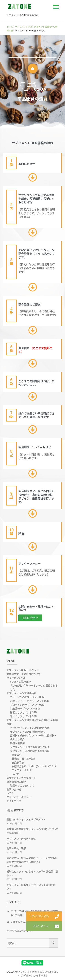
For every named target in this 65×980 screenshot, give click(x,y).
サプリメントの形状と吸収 (21, 839)
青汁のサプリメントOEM (24, 716)
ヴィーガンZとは (16, 678)
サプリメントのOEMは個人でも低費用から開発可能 (32, 722)
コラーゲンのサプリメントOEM (27, 697)
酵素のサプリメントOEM (24, 712)
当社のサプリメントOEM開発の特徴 (30, 728)
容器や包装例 (17, 743)
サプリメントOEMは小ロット (23, 670)
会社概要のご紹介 (16, 782)
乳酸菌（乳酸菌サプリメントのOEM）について (32, 829)
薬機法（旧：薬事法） (24, 759)
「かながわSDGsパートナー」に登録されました (34, 687)
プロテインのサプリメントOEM (27, 705)
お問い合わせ (14, 789)
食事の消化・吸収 (16, 848)
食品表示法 (18, 763)
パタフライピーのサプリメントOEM (30, 701)
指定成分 (17, 755)
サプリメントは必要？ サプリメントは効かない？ (31, 887)
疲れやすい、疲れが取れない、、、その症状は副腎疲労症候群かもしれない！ (32, 860)
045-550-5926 (19, 922)
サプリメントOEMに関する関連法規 (30, 751)
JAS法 (15, 774)
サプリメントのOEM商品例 (21, 693)
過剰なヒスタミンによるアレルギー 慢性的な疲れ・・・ (32, 873)
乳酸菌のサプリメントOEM (25, 709)
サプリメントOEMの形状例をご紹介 (30, 747)
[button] (30, 618)
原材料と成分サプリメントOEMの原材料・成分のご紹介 (33, 737)
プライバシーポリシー (19, 797)
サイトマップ (14, 801)
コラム (10, 793)
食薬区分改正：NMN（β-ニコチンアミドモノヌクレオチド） (34, 768)
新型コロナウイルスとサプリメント (26, 820)
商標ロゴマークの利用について (24, 674)
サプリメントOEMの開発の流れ (27, 732)
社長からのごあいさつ (22, 786)
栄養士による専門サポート (21, 778)
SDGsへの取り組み (21, 682)
